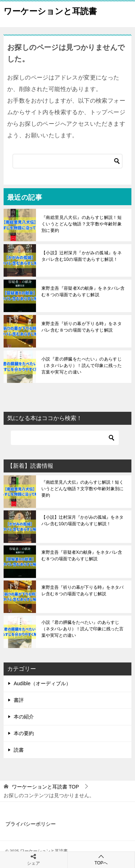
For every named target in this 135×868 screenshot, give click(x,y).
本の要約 (24, 733)
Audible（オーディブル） (42, 683)
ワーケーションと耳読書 (50, 10)
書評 (19, 700)
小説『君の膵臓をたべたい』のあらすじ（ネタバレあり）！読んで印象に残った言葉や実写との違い (82, 366)
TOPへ (101, 860)
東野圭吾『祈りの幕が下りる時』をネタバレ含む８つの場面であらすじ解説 (82, 327)
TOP (45, 787)
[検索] (67, 161)
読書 (19, 750)
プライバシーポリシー (31, 824)
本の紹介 (24, 717)
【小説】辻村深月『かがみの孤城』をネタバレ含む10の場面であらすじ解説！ (82, 256)
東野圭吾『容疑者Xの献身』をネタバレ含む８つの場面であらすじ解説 (83, 292)
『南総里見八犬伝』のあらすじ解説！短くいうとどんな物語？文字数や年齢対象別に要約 (82, 224)
